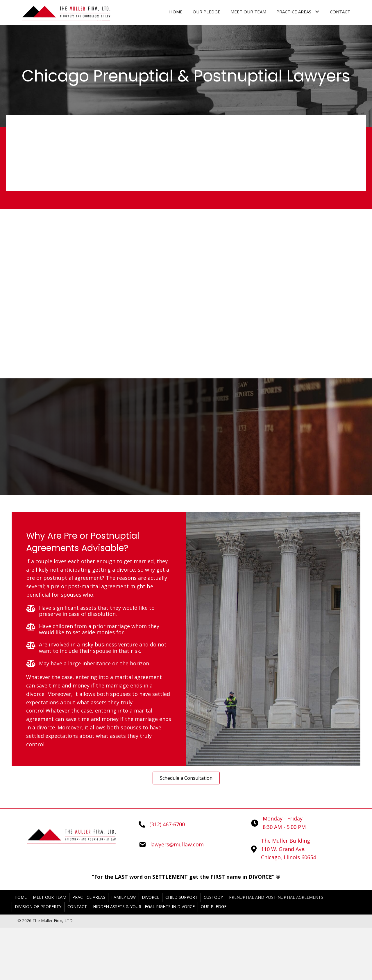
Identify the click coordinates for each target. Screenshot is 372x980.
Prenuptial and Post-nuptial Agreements (276, 897)
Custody (213, 897)
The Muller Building (286, 841)
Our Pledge (214, 907)
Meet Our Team (50, 897)
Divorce (151, 897)
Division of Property (38, 907)
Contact (77, 907)
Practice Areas (89, 897)
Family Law (124, 897)
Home (21, 897)
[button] (186, 778)
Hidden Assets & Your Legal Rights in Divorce (144, 907)
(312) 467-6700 (167, 824)
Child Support (181, 897)
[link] (176, 12)
